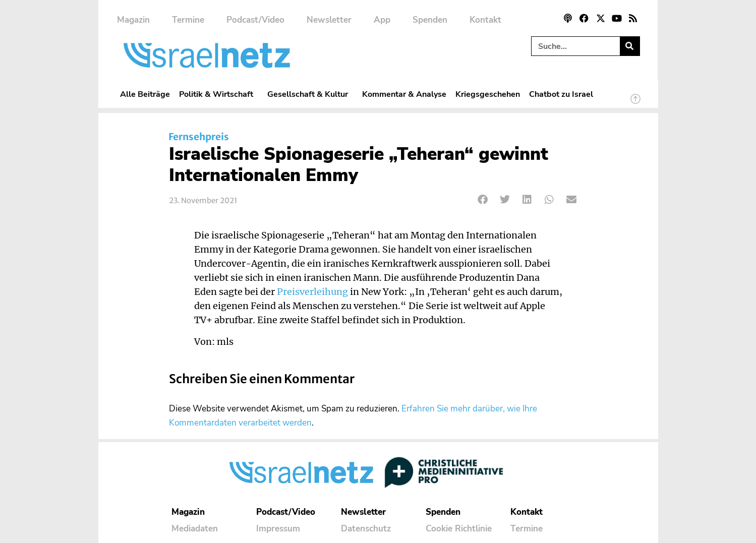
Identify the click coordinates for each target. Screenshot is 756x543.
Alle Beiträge (145, 94)
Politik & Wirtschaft (219, 94)
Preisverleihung (312, 292)
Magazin (133, 20)
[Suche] (630, 46)
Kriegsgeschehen (488, 94)
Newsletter (329, 20)
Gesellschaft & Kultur (310, 94)
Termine (188, 20)
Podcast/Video (255, 20)
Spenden (430, 20)
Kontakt (485, 20)
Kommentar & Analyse (404, 94)
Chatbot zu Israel (561, 94)
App (382, 20)
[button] (483, 199)
